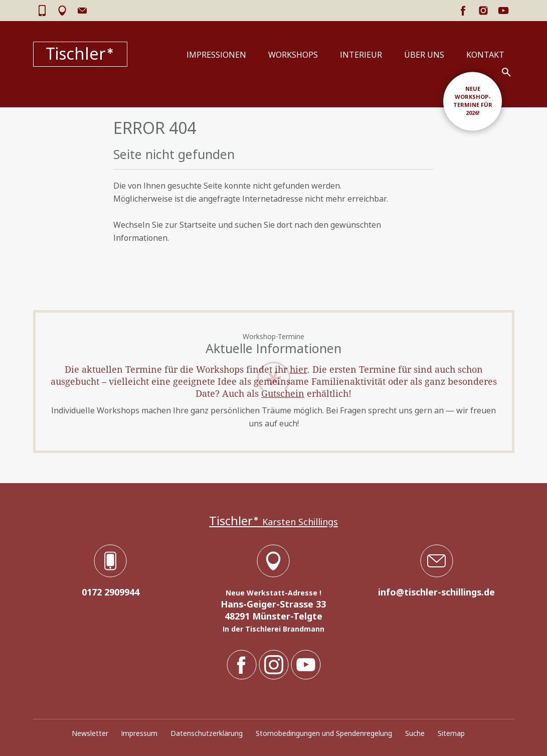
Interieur (361, 55)
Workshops (293, 55)
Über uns (424, 55)
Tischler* (80, 54)
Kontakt (485, 55)
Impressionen (216, 55)
